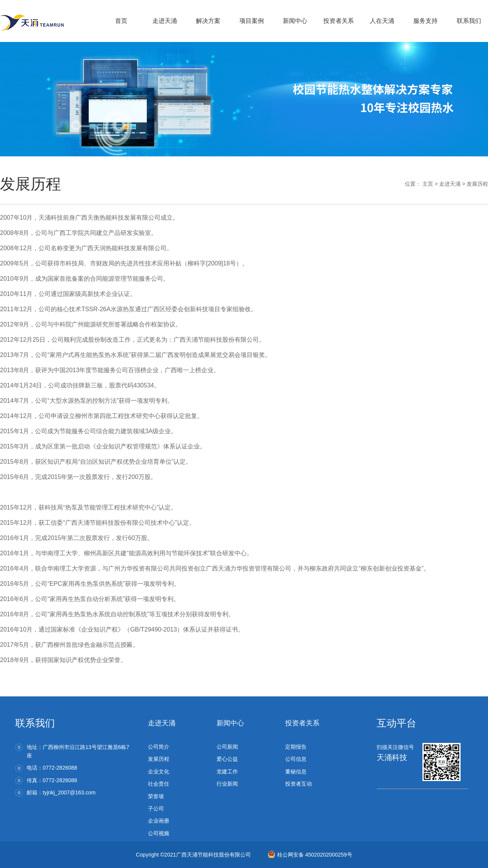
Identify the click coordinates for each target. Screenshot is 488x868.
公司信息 (296, 759)
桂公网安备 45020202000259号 (310, 855)
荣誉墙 (156, 796)
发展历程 (477, 184)
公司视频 (159, 833)
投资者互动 (299, 784)
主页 (428, 184)
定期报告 (296, 747)
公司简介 (159, 747)
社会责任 (159, 784)
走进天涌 (450, 184)
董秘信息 (296, 772)
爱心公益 (227, 759)
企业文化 (159, 772)
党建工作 (227, 772)
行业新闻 (227, 784)
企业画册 (159, 821)
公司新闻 (227, 747)
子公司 (156, 809)
